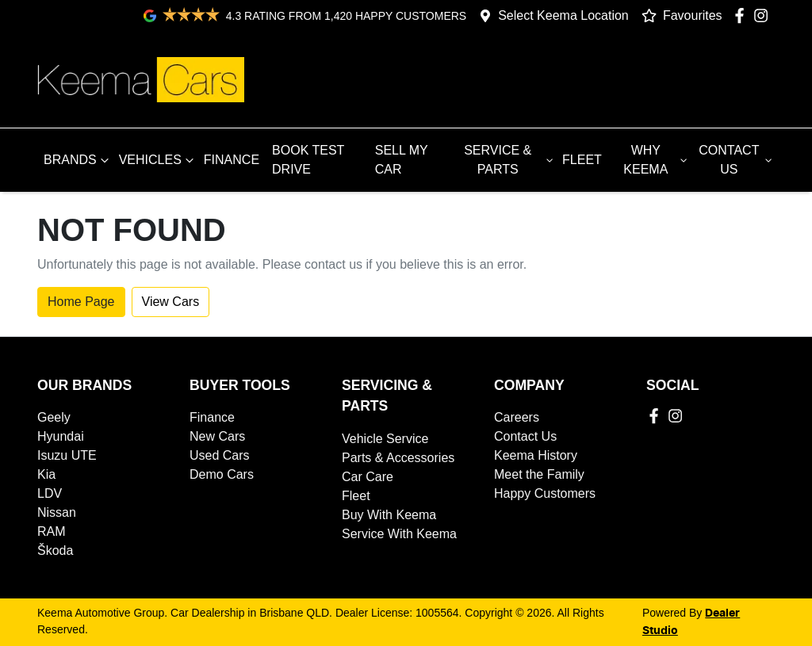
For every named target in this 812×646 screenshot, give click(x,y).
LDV (50, 493)
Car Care (368, 477)
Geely (54, 417)
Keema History (536, 455)
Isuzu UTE (67, 455)
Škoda (55, 550)
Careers (517, 417)
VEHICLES (158, 160)
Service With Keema (399, 534)
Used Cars (220, 455)
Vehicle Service (385, 439)
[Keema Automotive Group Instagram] (764, 15)
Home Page (81, 302)
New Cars (217, 436)
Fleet (356, 496)
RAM (52, 531)
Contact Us (525, 436)
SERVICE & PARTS (510, 160)
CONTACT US (737, 160)
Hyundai (61, 436)
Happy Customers (545, 493)
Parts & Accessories (398, 458)
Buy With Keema (389, 515)
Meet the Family (539, 474)
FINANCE (232, 160)
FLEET (582, 160)
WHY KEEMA (657, 160)
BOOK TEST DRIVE (308, 160)
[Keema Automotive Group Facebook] (743, 15)
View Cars (171, 302)
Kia (46, 474)
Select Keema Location (563, 15)
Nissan (57, 512)
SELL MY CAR (402, 160)
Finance (212, 417)
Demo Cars (222, 474)
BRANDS (78, 160)
